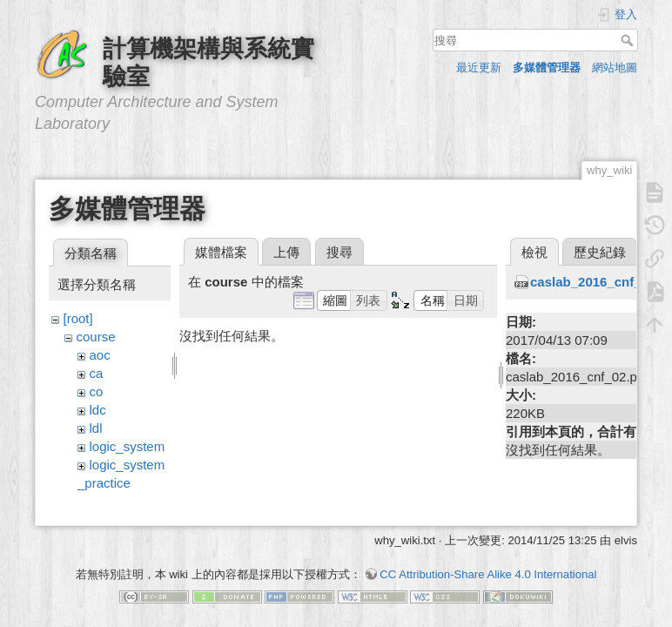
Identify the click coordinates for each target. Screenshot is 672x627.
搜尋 (629, 40)
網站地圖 (615, 67)
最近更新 (479, 67)
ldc (98, 410)
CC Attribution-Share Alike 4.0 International (488, 566)
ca (97, 373)
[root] (78, 318)
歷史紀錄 (600, 252)
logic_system (128, 446)
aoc (100, 355)
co (97, 391)
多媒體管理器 (547, 67)
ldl (96, 428)
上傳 (286, 252)
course (96, 337)
